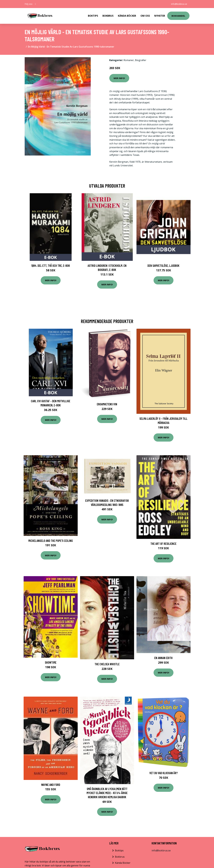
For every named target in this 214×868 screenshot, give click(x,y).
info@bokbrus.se (179, 4)
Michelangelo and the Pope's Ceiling (51, 541)
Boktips (93, 16)
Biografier (141, 60)
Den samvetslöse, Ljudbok (163, 265)
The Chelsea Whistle (107, 664)
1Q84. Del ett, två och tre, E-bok (51, 265)
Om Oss (145, 16)
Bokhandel (178, 16)
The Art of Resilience (163, 544)
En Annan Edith (163, 658)
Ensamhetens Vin (107, 404)
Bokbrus (108, 16)
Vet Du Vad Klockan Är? (164, 773)
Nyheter (160, 16)
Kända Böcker (127, 16)
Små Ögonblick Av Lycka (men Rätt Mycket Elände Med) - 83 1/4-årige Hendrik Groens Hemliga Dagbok (107, 793)
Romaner (129, 60)
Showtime (51, 662)
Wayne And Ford (51, 785)
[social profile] (35, 4)
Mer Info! (119, 78)
